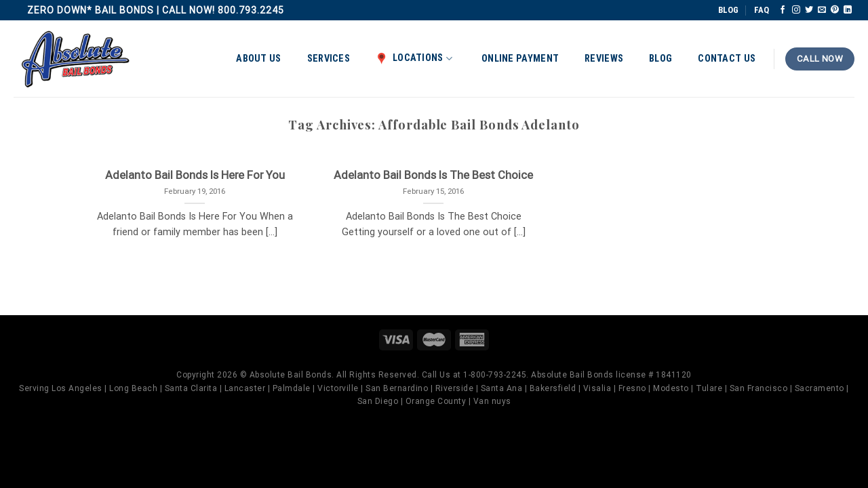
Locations (414, 58)
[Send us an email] (822, 10)
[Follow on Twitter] (809, 10)
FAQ (762, 10)
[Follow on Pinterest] (835, 10)
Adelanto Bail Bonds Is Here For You (195, 175)
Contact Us (727, 59)
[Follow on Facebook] (783, 10)
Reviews (604, 59)
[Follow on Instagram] (796, 10)
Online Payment (520, 59)
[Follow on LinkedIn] (848, 10)
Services (329, 59)
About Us (258, 59)
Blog (660, 59)
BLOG (728, 10)
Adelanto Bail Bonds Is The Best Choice (433, 175)
